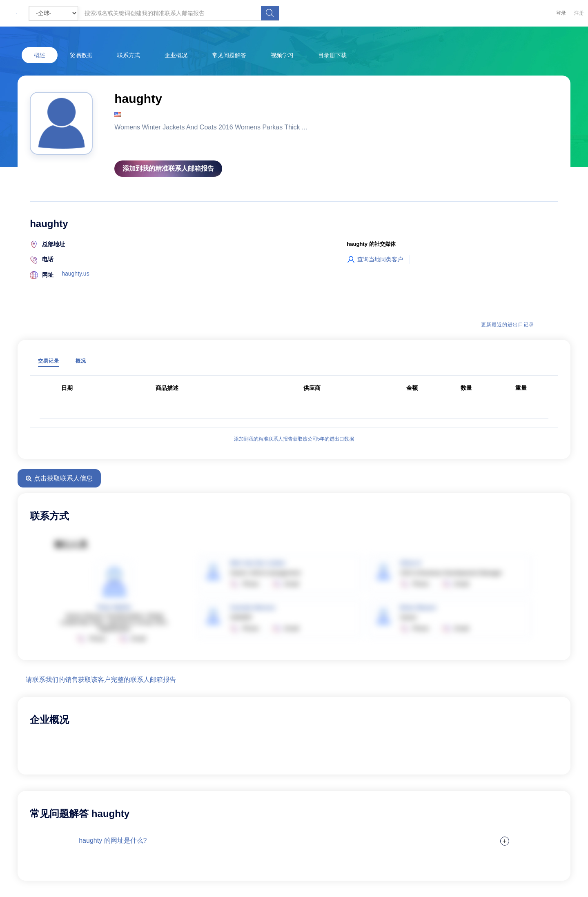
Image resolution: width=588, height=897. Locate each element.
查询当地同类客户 (375, 259)
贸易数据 (81, 55)
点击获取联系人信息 (59, 478)
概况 (81, 361)
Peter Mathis (114, 607)
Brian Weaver (418, 608)
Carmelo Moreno (252, 608)
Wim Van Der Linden (257, 563)
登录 (561, 13)
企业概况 (176, 55)
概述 (40, 55)
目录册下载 (332, 55)
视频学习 (282, 55)
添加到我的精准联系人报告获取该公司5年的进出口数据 (294, 439)
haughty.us (75, 274)
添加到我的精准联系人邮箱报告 (168, 168)
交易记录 (49, 361)
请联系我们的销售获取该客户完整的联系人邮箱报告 (101, 680)
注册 (579, 13)
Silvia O (411, 563)
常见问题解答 (229, 55)
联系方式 (129, 55)
